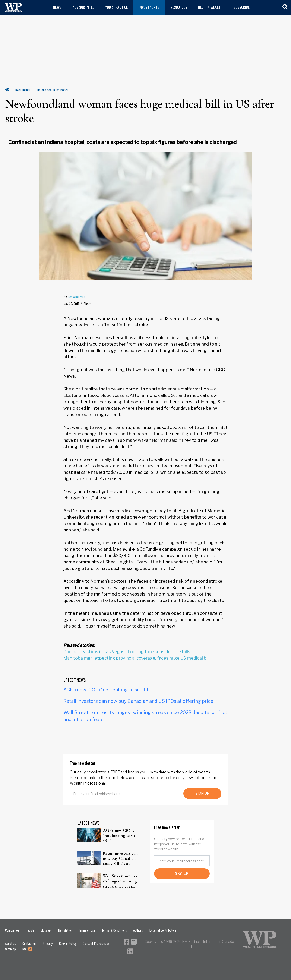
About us (11, 943)
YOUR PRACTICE (117, 7)
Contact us (29, 943)
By (74, 297)
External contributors (163, 930)
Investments (22, 90)
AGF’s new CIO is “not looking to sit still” (107, 690)
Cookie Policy (68, 943)
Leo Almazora (76, 297)
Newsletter (65, 930)
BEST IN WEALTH (210, 7)
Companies (12, 930)
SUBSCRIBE (242, 7)
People (30, 930)
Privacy (48, 943)
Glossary (46, 930)
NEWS (57, 7)
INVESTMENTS (149, 7)
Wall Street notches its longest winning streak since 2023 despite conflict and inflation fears (120, 881)
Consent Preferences (96, 943)
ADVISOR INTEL (83, 7)
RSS (27, 949)
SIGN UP (202, 793)
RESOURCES (179, 7)
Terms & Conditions (114, 930)
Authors (138, 930)
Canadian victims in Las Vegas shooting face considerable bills (127, 652)
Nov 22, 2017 (71, 304)
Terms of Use (87, 930)
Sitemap (10, 949)
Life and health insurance (52, 90)
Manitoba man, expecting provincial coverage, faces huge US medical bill (137, 658)
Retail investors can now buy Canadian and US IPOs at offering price (138, 701)
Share (87, 304)
